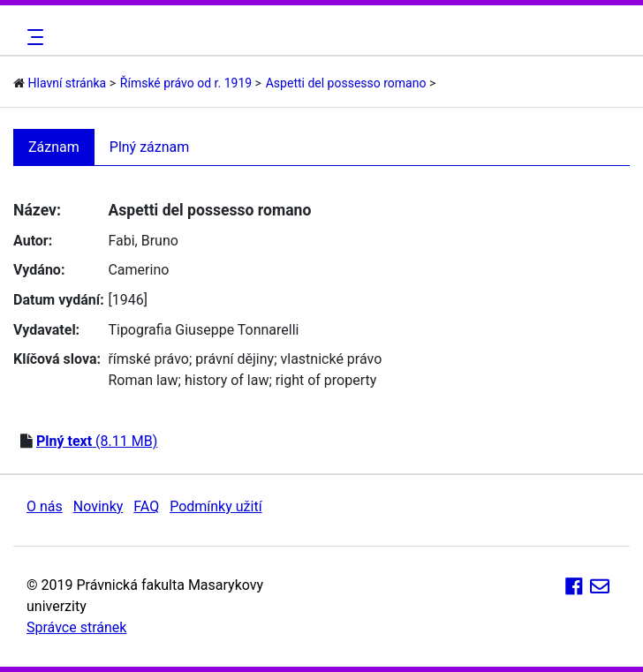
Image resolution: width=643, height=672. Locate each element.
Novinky (98, 506)
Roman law (143, 380)
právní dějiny (235, 359)
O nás (45, 506)
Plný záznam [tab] (150, 147)
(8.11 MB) (97, 441)
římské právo (148, 359)
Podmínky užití (216, 506)
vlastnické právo (332, 359)
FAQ (146, 506)
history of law (227, 380)
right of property (326, 380)
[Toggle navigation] (33, 37)
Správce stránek (76, 627)
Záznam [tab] (54, 147)
